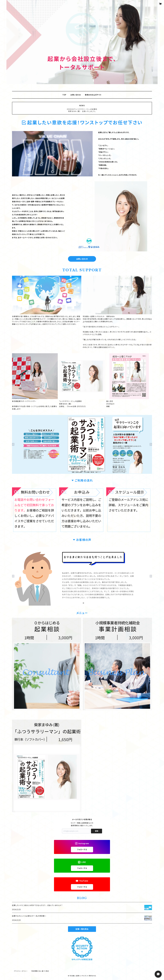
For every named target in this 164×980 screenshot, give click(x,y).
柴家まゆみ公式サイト (93, 95)
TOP (64, 95)
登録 (97, 831)
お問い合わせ (76, 95)
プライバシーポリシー (21, 971)
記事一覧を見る (82, 929)
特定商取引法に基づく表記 (40, 971)
